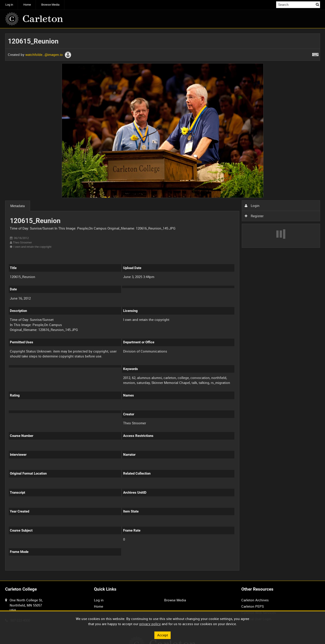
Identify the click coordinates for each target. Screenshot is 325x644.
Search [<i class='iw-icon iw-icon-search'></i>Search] (317, 4)
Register (254, 216)
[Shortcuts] (315, 54)
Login (252, 206)
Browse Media (50, 5)
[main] (163, 305)
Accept (163, 635)
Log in (9, 5)
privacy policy (150, 624)
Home (27, 5)
